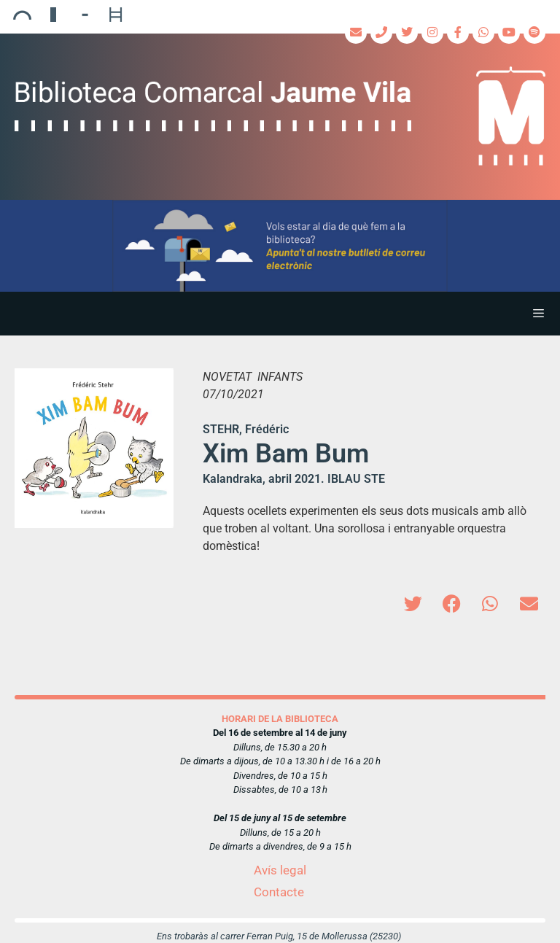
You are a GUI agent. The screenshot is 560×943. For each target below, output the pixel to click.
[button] (280, 246)
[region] (280, 246)
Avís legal (280, 870)
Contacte (279, 892)
